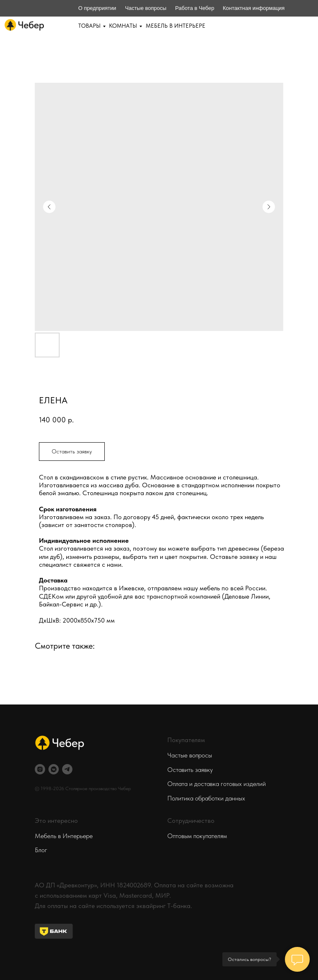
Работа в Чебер (195, 8)
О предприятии (97, 8)
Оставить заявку (190, 770)
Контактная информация (254, 8)
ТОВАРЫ (89, 26)
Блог (41, 850)
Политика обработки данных (206, 798)
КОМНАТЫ (123, 26)
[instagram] (40, 769)
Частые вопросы (146, 8)
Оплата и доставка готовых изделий (217, 784)
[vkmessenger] (54, 769)
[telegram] (67, 769)
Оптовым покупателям (197, 836)
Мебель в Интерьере (64, 836)
